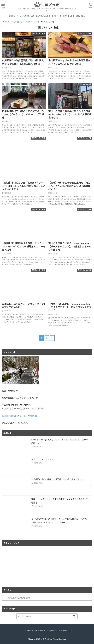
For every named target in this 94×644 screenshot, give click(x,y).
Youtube (14, 416)
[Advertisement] (47, 565)
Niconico (23, 416)
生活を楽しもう (68, 16)
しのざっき (45, 639)
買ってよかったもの (43, 16)
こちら (25, 423)
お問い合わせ (80, 16)
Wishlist (33, 416)
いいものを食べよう (27, 16)
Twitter (5, 416)
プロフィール (14, 16)
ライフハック (57, 16)
